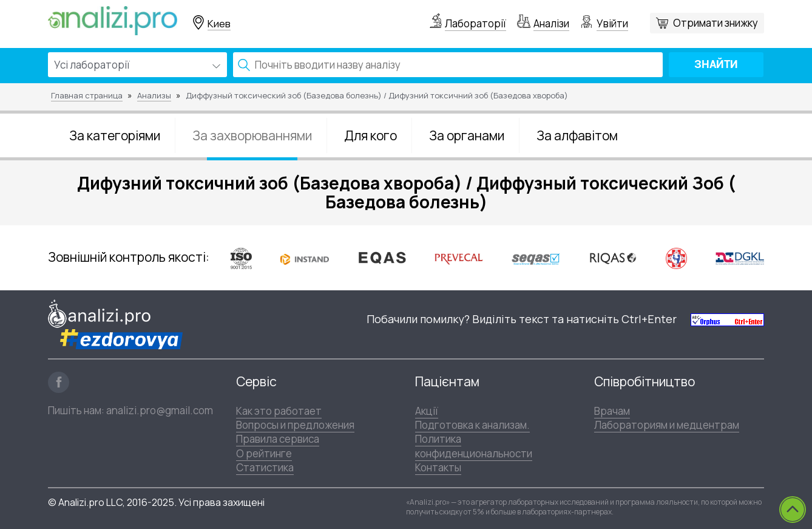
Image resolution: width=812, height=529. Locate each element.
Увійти (612, 23)
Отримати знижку (716, 23)
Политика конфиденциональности (474, 446)
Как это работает (279, 411)
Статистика (265, 467)
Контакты (438, 467)
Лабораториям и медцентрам (667, 425)
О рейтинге (264, 453)
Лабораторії (475, 23)
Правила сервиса (278, 439)
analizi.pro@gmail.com (160, 410)
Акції (427, 411)
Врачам (612, 411)
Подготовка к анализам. (472, 425)
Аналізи (551, 23)
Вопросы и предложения (295, 425)
